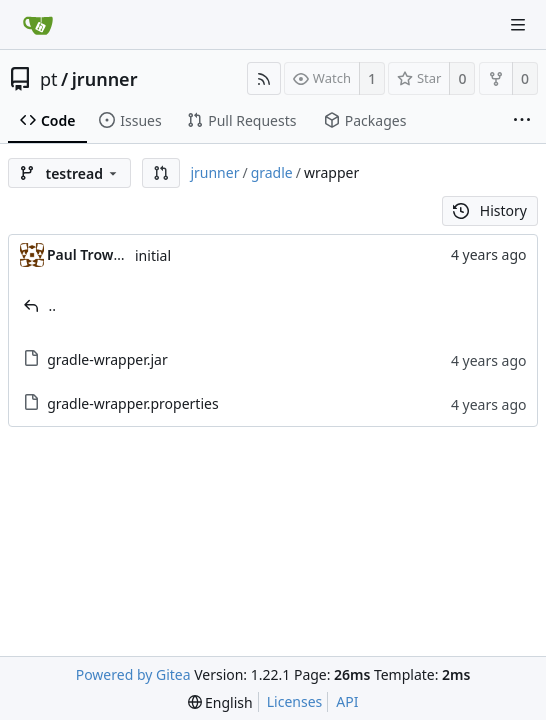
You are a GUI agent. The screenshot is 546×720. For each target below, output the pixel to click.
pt (49, 79)
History (490, 210)
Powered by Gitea (133, 674)
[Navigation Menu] (518, 25)
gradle (272, 172)
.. (53, 305)
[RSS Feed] (264, 78)
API (347, 701)
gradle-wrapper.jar (107, 359)
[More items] (522, 121)
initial (153, 255)
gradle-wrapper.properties (133, 403)
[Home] (38, 25)
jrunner (105, 79)
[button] (161, 173)
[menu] (220, 702)
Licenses (295, 701)
